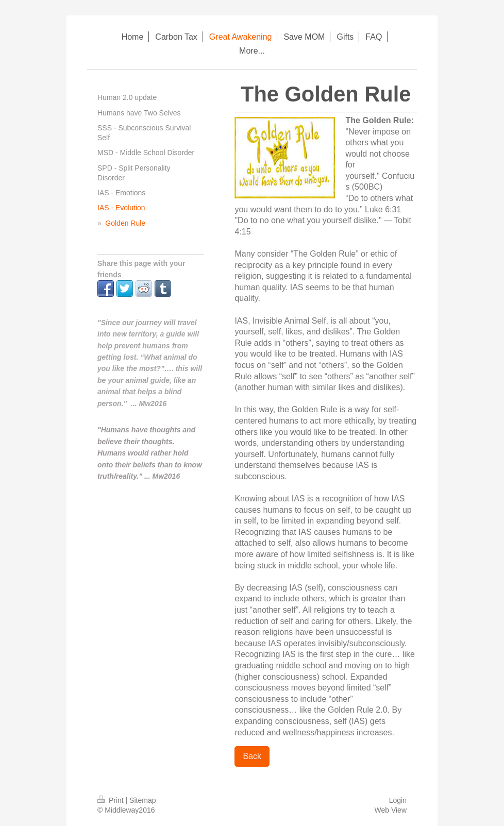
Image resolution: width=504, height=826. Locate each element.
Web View (390, 810)
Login (398, 800)
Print (112, 800)
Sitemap (142, 800)
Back (252, 756)
